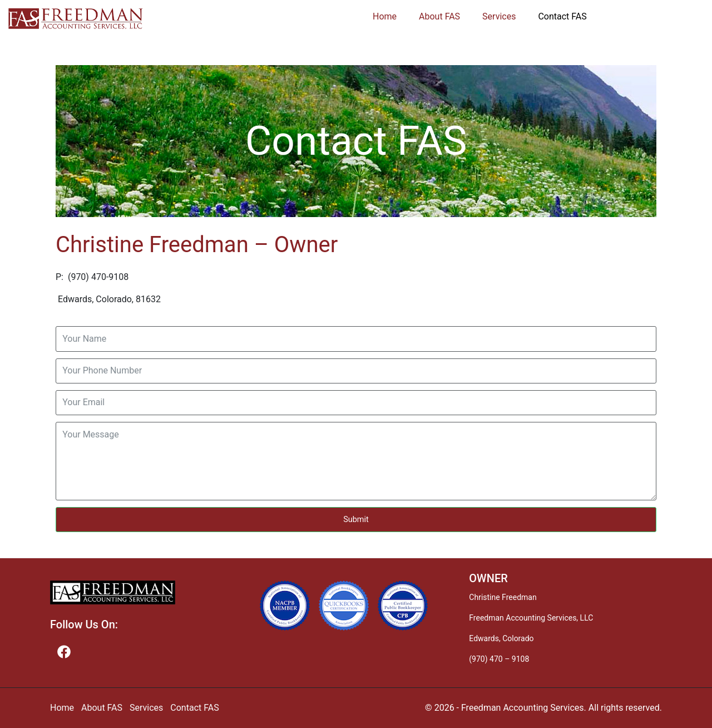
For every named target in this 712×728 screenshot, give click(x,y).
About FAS (439, 16)
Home (385, 16)
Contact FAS (562, 16)
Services (499, 16)
